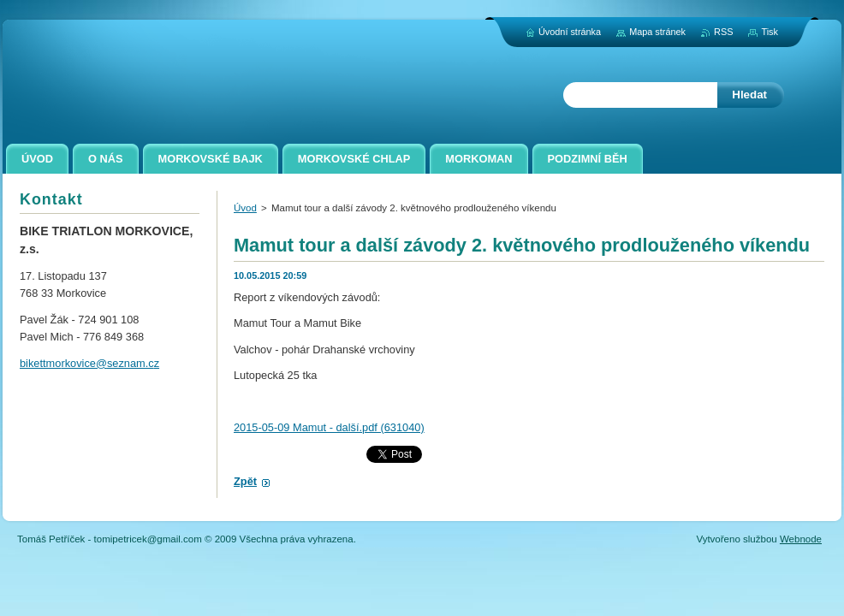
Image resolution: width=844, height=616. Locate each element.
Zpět (245, 481)
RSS (723, 32)
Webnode (801, 539)
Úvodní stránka (570, 32)
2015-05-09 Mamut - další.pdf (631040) (329, 427)
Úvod (245, 208)
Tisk (770, 32)
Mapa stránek (657, 32)
